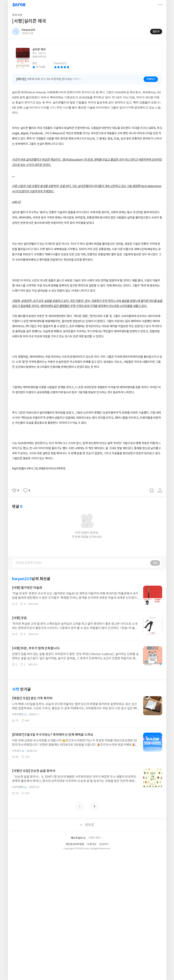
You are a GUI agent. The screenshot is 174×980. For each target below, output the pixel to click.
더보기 (160, 5)
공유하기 (160, 491)
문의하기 (104, 844)
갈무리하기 (152, 491)
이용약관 (92, 844)
